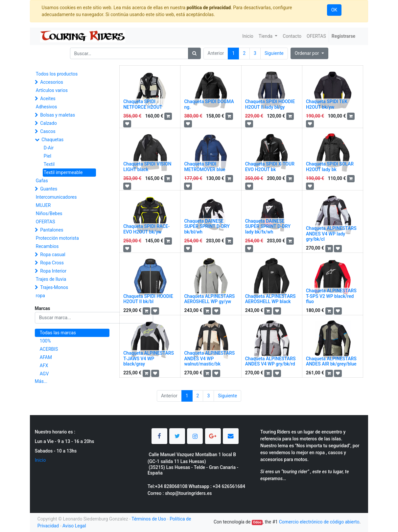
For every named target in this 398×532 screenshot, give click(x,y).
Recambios (47, 246)
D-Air (49, 148)
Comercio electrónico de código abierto (319, 522)
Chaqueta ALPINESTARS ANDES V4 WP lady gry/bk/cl (331, 234)
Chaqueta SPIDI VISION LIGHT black (147, 167)
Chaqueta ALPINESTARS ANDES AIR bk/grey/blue (331, 361)
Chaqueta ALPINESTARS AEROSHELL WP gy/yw (209, 299)
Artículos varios (52, 90)
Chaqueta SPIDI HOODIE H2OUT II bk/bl (148, 299)
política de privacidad (209, 8)
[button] (309, 53)
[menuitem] (248, 36)
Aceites (48, 99)
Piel (47, 156)
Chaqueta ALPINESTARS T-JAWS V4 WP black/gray (149, 359)
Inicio (40, 460)
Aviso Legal (74, 526)
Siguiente (274, 53)
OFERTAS (46, 222)
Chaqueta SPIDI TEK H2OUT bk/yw (327, 104)
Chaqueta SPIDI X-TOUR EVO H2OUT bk (270, 167)
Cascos (48, 131)
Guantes (49, 189)
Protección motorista (57, 238)
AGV (44, 374)
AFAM (46, 357)
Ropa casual (53, 255)
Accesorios (52, 82)
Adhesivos (47, 107)
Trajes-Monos (54, 287)
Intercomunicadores (56, 197)
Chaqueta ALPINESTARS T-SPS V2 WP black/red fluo (331, 296)
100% (45, 341)
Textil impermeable (63, 172)
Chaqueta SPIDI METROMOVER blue (205, 167)
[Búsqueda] (194, 53)
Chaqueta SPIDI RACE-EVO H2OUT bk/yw (146, 229)
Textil (49, 164)
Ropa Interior (53, 271)
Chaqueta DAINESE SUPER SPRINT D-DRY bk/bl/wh (207, 227)
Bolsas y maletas (58, 115)
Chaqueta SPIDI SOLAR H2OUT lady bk (330, 167)
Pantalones (52, 230)
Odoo (257, 522)
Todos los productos (57, 74)
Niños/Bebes (49, 213)
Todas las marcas (58, 333)
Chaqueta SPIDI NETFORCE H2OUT (143, 104)
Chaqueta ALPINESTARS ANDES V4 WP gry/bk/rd (270, 361)
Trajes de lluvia (51, 279)
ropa (40, 296)
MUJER (43, 205)
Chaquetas (52, 140)
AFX (44, 366)
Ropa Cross (52, 263)
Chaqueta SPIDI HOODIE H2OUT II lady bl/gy (270, 104)
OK (334, 10)
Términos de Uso (149, 519)
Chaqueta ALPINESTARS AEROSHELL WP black (270, 299)
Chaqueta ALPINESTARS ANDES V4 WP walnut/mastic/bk (209, 359)
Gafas (42, 181)
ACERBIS (49, 349)
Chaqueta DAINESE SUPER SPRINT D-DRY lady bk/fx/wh (268, 227)
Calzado (48, 123)
